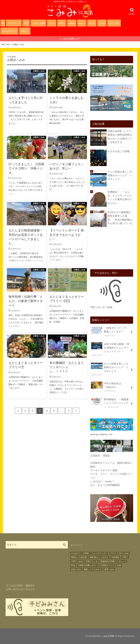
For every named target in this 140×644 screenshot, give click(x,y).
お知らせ (25, 31)
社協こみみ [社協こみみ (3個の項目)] (76, 569)
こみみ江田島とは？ (71, 39)
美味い (62, 23)
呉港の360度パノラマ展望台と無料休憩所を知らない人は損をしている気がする (120, 137)
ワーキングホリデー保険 (104, 470)
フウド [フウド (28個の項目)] (113, 553)
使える (82, 23)
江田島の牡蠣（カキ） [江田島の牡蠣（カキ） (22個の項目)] (88, 565)
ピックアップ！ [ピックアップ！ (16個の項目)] (100, 553)
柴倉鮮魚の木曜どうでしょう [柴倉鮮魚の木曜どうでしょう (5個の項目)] (113, 561)
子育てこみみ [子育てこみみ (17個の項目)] (77, 561)
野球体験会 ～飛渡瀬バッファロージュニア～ (110, 403)
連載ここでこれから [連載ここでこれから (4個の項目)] (93, 569)
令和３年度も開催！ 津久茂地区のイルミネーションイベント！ (110, 350)
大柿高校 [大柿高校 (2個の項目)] (115, 557)
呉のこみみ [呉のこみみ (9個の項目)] (124, 553)
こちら (27, 589)
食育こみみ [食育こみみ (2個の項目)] (109, 569)
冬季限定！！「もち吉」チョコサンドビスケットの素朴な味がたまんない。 (120, 198)
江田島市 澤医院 (100, 456)
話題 (26, 23)
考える (92, 23)
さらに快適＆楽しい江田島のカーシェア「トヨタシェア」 (120, 175)
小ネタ (52, 23)
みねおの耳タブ (9, 31)
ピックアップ (14, 23)
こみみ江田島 (108, 636)
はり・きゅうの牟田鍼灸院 (105, 485)
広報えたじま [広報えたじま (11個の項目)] (92, 561)
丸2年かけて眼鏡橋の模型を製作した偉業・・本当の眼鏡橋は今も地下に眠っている (120, 218)
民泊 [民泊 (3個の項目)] (73, 565)
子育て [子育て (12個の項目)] (125, 557)
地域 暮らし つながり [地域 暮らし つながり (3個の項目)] (99, 557)
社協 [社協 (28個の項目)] (119, 565)
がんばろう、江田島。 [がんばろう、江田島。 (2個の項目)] (81, 553)
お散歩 (72, 23)
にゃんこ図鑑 (38, 23)
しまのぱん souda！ (102, 481)
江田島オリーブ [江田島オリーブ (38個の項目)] (107, 565)
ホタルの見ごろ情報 (119, 151)
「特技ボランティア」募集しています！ (110, 332)
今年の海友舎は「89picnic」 (106, 387)
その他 (102, 23)
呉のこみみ (114, 23)
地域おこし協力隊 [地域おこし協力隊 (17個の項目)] (79, 557)
